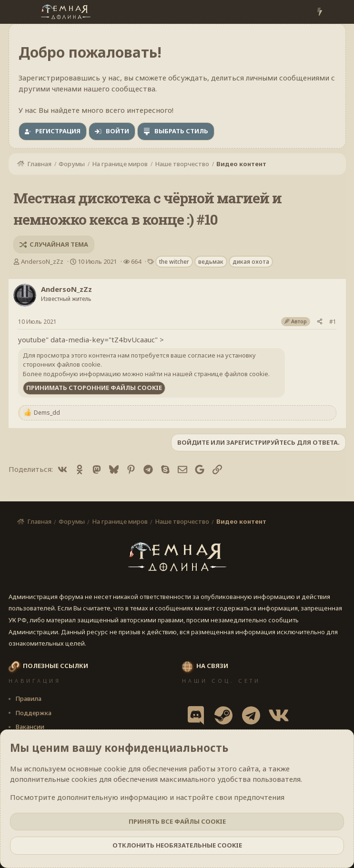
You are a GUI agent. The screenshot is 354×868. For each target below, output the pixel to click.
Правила (28, 698)
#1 (333, 322)
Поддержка (33, 713)
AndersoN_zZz (42, 261)
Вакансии (30, 727)
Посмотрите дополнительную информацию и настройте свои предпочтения (147, 797)
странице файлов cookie (231, 374)
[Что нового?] (319, 12)
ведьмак (211, 262)
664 (136, 261)
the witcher (174, 262)
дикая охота (251, 262)
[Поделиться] (320, 322)
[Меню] (17, 12)
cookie (115, 768)
